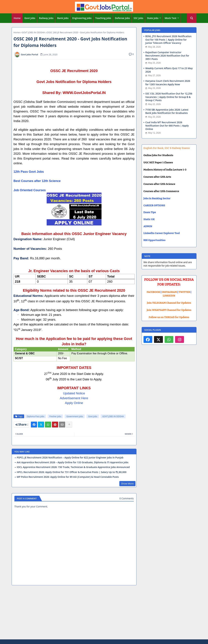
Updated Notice (74, 393)
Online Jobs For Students (158, 155)
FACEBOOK (153, 292)
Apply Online (74, 403)
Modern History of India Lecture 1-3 (165, 170)
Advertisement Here (74, 398)
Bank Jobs (63, 18)
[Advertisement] (104, 613)
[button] (192, 18)
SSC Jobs (138, 18)
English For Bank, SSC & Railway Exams (167, 148)
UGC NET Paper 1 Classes (158, 162)
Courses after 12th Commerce (161, 191)
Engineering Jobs (82, 18)
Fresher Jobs (55, 416)
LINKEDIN (169, 296)
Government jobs (75, 416)
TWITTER (184, 292)
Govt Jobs (30, 18)
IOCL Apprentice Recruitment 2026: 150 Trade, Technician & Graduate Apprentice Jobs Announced (73, 467)
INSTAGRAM (169, 292)
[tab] (17, 18)
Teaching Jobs (103, 18)
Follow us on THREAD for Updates (169, 317)
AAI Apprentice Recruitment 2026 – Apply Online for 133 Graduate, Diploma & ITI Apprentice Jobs (73, 462)
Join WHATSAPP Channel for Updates (169, 310)
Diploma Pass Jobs (35, 416)
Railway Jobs (46, 18)
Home (17, 18)
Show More (127, 484)
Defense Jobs (122, 18)
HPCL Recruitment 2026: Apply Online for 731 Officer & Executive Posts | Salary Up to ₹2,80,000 (72, 472)
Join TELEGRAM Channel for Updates (169, 303)
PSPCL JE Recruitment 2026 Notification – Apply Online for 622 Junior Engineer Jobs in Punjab (70, 458)
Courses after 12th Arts (157, 177)
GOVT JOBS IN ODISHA (33, 32)
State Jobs (153, 18)
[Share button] (69, 425)
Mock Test (170, 18)
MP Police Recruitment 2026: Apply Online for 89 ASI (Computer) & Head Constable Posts (68, 477)
